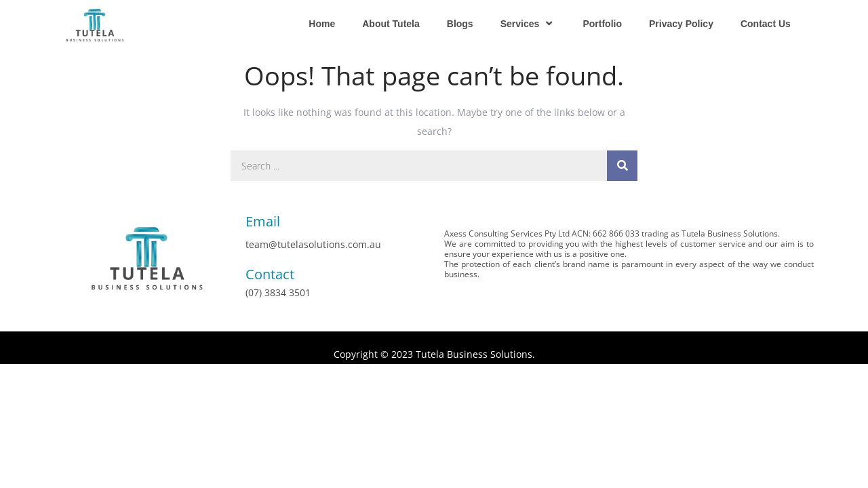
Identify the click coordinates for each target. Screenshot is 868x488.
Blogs (460, 24)
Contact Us (766, 24)
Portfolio (602, 24)
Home (322, 24)
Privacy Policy (681, 24)
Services (528, 23)
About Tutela (391, 24)
